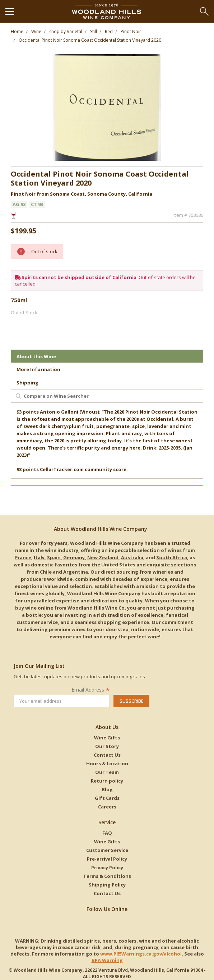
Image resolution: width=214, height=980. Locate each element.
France (23, 557)
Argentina (76, 572)
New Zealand (103, 557)
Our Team (107, 772)
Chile (46, 572)
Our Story (107, 746)
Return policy (107, 781)
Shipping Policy (107, 885)
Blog (107, 789)
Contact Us (107, 755)
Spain (54, 557)
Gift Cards (107, 798)
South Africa (172, 557)
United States (118, 565)
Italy (39, 557)
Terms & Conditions (107, 876)
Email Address (91, 690)
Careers (107, 807)
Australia (132, 557)
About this (36, 356)
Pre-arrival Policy (107, 859)
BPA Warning (107, 960)
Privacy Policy (107, 867)
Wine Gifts (107, 738)
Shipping (27, 383)
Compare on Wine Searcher (56, 396)
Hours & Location (107, 764)
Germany (74, 557)
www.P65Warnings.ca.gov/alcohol (141, 954)
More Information (38, 369)
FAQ (107, 833)
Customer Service (107, 850)
